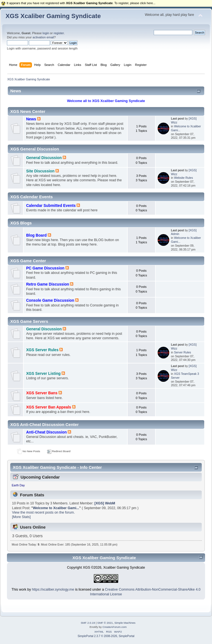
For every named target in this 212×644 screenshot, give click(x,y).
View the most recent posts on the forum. (43, 512)
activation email (43, 37)
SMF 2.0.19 (88, 623)
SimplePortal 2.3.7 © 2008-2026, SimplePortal (106, 636)
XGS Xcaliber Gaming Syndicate (53, 16)
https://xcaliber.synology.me (53, 589)
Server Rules (182, 352)
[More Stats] (21, 517)
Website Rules (183, 178)
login (46, 33)
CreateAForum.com (114, 627)
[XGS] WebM (105, 503)
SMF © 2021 (105, 623)
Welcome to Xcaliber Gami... (56, 508)
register (59, 33)
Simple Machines (125, 623)
